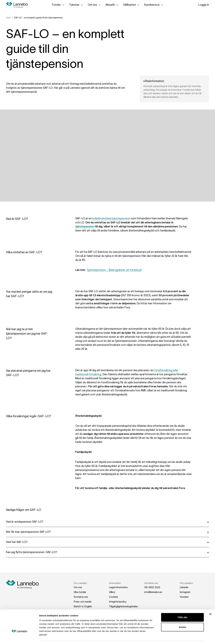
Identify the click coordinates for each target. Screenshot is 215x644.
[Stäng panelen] (210, 605)
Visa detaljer (162, 638)
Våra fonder (80, 592)
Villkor (112, 592)
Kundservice (154, 5)
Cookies (113, 597)
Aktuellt (113, 5)
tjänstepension (85, 227)
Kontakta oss (81, 597)
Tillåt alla (182, 609)
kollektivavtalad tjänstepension (111, 218)
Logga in (204, 5)
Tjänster (77, 5)
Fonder (59, 5)
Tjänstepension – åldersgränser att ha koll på (114, 270)
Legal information (118, 587)
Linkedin (184, 587)
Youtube (184, 597)
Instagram (185, 592)
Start (9, 18)
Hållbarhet (132, 5)
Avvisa (182, 619)
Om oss (95, 5)
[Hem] (18, 5)
